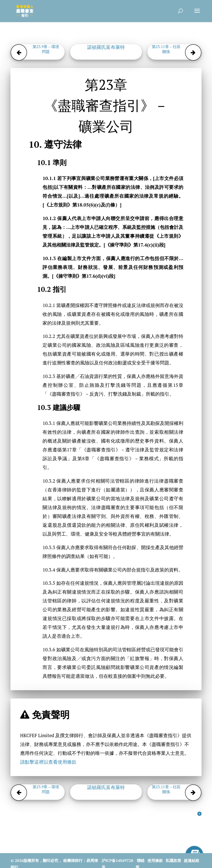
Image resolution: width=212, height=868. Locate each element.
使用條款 (155, 860)
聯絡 (141, 860)
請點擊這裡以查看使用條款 (48, 762)
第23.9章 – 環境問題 (46, 49)
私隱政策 (173, 860)
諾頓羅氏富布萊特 (106, 47)
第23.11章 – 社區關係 (166, 49)
